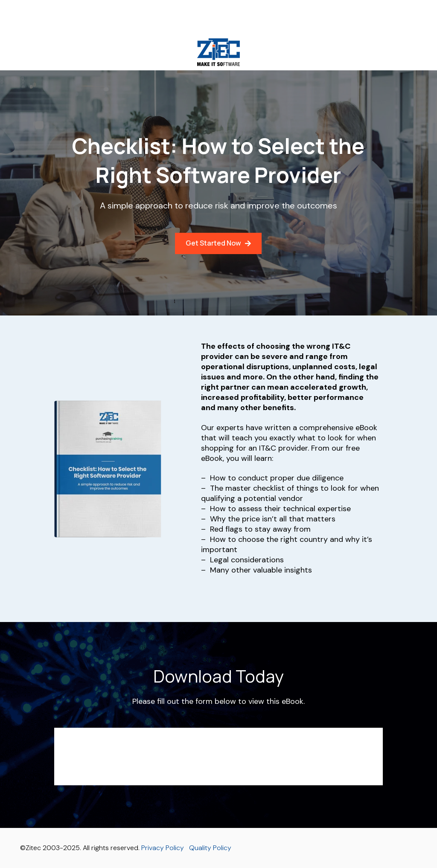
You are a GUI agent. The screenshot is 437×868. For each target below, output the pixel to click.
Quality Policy (210, 848)
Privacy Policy (163, 848)
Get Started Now (218, 243)
